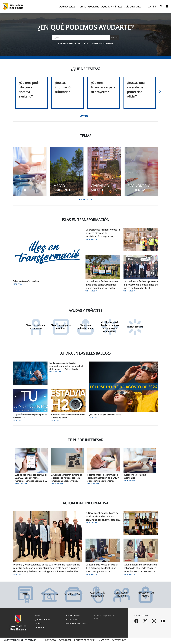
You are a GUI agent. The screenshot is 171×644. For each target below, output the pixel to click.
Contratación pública (121, 596)
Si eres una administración (86, 328)
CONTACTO (50, 641)
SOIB (86, 43)
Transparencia (49, 596)
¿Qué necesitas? (42, 621)
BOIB (25, 596)
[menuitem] (67, 7)
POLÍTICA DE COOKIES (85, 641)
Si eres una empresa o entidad (61, 328)
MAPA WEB (104, 641)
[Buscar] (86, 37)
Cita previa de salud (69, 43)
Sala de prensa (72, 621)
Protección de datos (146, 596)
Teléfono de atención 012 (77, 625)
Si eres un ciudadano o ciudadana (36, 328)
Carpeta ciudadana (102, 43)
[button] (160, 92)
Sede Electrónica (73, 596)
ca (149, 7)
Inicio (37, 617)
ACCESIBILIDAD (119, 641)
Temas (38, 625)
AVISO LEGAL (65, 641)
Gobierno (39, 629)
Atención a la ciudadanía (97, 596)
